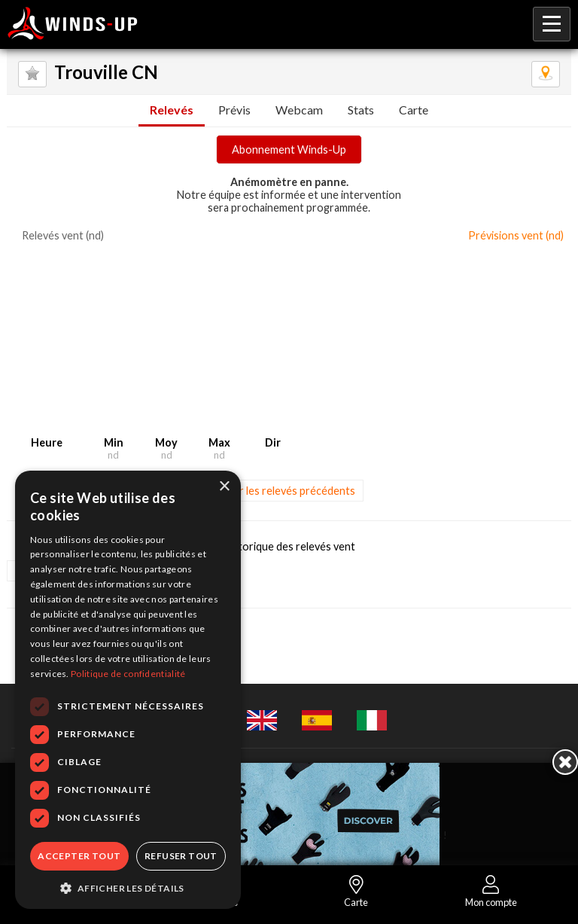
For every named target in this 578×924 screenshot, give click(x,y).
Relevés (172, 110)
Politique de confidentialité (128, 674)
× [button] (224, 487)
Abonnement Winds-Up (289, 149)
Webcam (299, 110)
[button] (128, 887)
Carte (414, 110)
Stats (361, 110)
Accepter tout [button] (79, 856)
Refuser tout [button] (181, 856)
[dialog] (128, 690)
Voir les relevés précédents (289, 491)
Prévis (234, 110)
